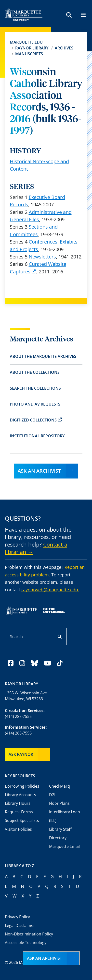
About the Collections (35, 372)
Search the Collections (35, 388)
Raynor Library (32, 48)
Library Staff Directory (60, 834)
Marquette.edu (26, 42)
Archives (64, 48)
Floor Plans (59, 803)
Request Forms (19, 812)
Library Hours (18, 803)
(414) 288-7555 (18, 716)
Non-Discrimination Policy (29, 934)
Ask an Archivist (39, 471)
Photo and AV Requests (35, 404)
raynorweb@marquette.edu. (50, 590)
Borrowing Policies (22, 786)
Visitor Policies (18, 829)
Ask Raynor (21, 754)
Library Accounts (20, 795)
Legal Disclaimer (20, 925)
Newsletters (42, 257)
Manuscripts (29, 54)
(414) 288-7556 (18, 733)
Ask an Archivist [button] (45, 958)
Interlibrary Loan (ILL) (65, 816)
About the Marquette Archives (43, 356)
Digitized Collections (36, 420)
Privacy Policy (17, 917)
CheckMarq (59, 786)
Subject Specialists (22, 820)
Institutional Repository (37, 436)
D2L (53, 795)
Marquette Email (64, 846)
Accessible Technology (26, 943)
